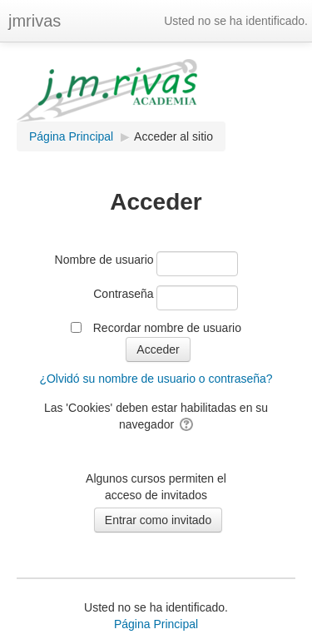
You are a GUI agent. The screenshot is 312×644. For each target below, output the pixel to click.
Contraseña (123, 294)
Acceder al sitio (173, 136)
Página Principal (156, 624)
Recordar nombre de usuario (167, 328)
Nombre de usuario (104, 260)
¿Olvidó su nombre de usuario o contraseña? (156, 379)
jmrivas (35, 21)
